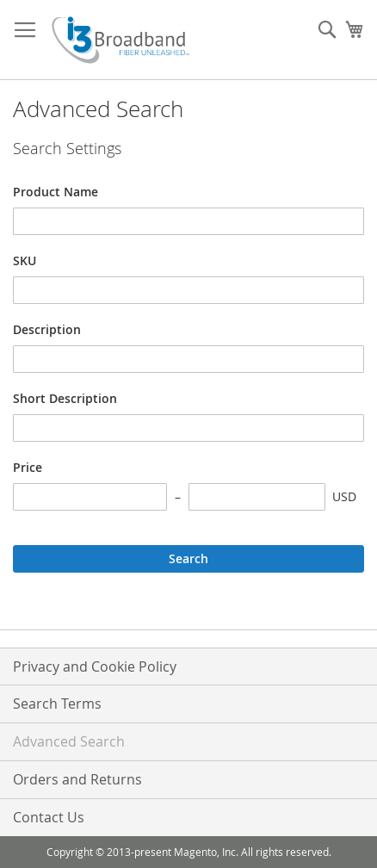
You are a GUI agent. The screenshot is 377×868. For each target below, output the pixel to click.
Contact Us (49, 817)
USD (344, 496)
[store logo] (121, 40)
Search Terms (57, 704)
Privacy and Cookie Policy (95, 666)
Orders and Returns (77, 779)
